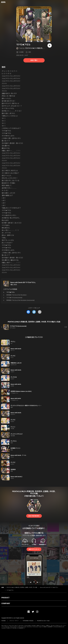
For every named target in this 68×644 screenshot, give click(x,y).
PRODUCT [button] (5, 598)
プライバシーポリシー (14, 621)
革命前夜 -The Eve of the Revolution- (17, 295)
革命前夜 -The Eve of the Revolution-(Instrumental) (20, 300)
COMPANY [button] (6, 603)
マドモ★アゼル (10, 590)
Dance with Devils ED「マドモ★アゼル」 (23, 282)
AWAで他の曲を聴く (34, 516)
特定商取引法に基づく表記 (43, 621)
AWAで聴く (34, 60)
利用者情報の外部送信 (28, 621)
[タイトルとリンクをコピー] (40, 312)
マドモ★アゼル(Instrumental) (14, 298)
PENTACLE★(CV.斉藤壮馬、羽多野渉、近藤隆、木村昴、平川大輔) (46, 48)
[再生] (50, 45)
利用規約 (4, 621)
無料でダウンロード (34, 549)
